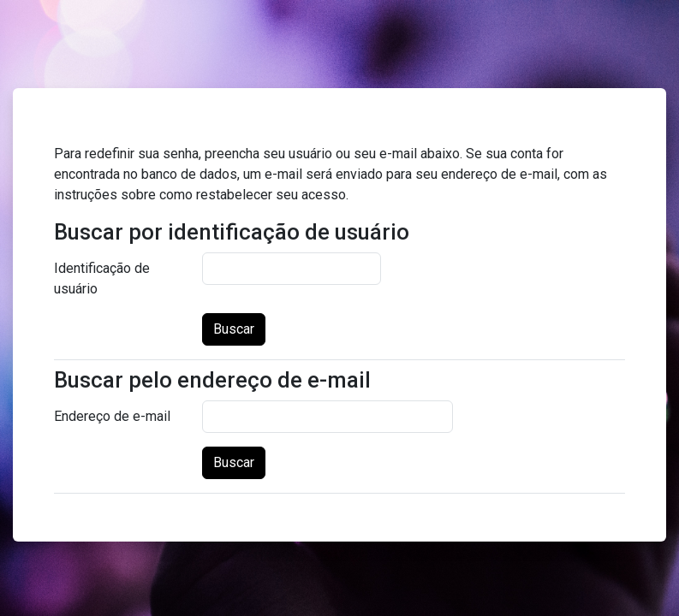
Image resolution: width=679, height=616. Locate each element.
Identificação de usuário (102, 278)
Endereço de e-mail (112, 416)
